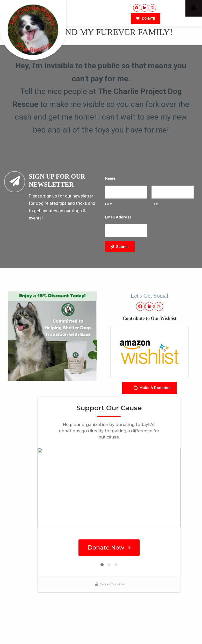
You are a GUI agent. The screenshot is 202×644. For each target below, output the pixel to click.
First (109, 204)
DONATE (146, 19)
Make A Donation (152, 389)
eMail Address (118, 217)
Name (110, 178)
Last (155, 204)
